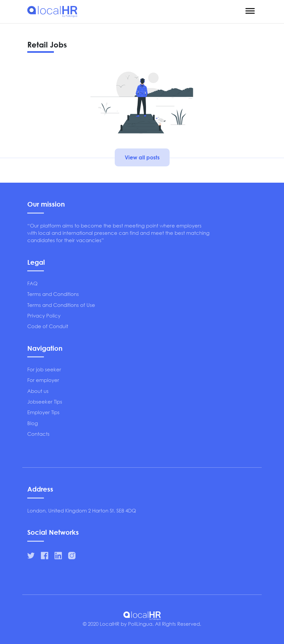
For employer (43, 380)
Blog (33, 423)
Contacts (38, 434)
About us (38, 391)
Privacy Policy (44, 316)
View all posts (142, 157)
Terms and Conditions (53, 294)
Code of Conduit (48, 326)
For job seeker (44, 369)
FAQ (32, 283)
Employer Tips (43, 412)
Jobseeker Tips (45, 402)
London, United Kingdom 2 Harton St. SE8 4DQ (82, 510)
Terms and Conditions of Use (61, 305)
